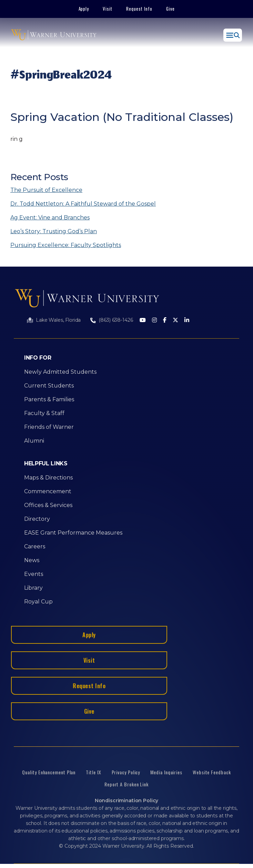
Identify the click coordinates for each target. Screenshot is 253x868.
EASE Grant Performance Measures (73, 533)
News (32, 560)
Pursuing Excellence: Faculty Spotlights (66, 245)
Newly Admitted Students (60, 372)
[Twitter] (175, 321)
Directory (37, 519)
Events (34, 574)
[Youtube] (143, 321)
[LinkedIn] (187, 321)
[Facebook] (165, 321)
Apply (84, 9)
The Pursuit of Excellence (46, 190)
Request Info (139, 9)
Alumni (34, 441)
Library (33, 588)
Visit (108, 9)
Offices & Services (48, 505)
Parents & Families (49, 399)
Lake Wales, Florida (58, 320)
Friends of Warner (49, 427)
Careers (35, 546)
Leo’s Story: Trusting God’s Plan (54, 231)
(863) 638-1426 (116, 320)
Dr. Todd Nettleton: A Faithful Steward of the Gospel (83, 204)
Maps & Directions (48, 478)
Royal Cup (38, 602)
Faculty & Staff (44, 413)
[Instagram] (154, 321)
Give (170, 9)
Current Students (49, 386)
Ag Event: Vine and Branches (50, 218)
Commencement (48, 491)
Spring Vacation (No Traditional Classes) (122, 117)
